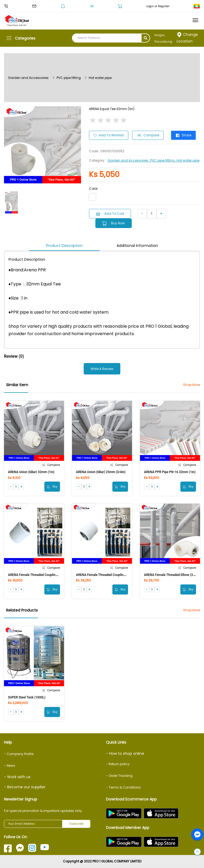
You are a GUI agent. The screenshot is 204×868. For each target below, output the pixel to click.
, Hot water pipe (187, 160)
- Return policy (118, 764)
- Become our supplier (25, 787)
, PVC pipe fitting (162, 160)
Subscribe (76, 824)
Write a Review (102, 369)
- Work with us (17, 777)
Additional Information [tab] (137, 246)
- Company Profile (19, 754)
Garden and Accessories (28, 78)
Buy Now (114, 223)
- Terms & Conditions (123, 787)
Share (183, 135)
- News (10, 766)
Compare (148, 135)
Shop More (192, 385)
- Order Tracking (119, 776)
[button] (197, 852)
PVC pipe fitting (69, 78)
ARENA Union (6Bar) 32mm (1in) (31, 472)
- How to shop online (125, 753)
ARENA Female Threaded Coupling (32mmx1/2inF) (44, 575)
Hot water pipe (100, 78)
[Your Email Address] (33, 824)
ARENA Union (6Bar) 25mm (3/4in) (101, 472)
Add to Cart (110, 214)
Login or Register (158, 6)
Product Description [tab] (64, 246)
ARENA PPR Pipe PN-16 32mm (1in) (170, 472)
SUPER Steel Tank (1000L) (27, 697)
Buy (52, 486)
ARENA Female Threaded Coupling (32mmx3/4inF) (112, 575)
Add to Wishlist (109, 135)
